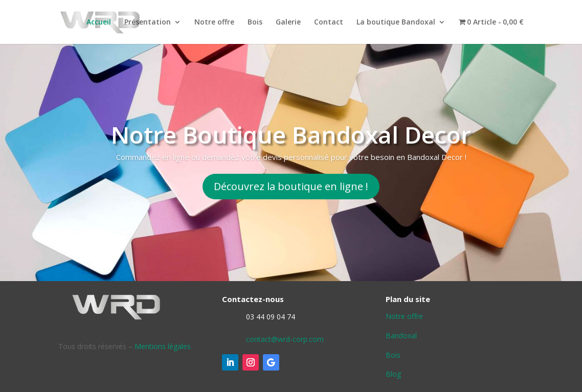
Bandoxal (401, 336)
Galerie (288, 22)
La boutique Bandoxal (396, 22)
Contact (329, 22)
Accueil (99, 22)
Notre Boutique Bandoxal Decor (291, 134)
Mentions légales (163, 346)
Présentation (148, 22)
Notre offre (214, 22)
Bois (255, 22)
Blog (393, 374)
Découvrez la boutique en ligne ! (291, 186)
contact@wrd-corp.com (285, 339)
